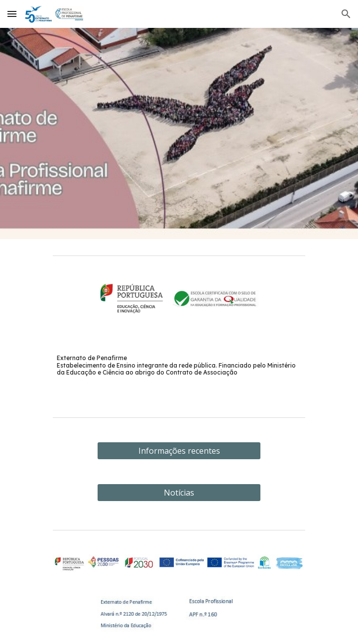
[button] (12, 14)
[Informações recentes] (179, 451)
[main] (179, 365)
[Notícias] (179, 493)
